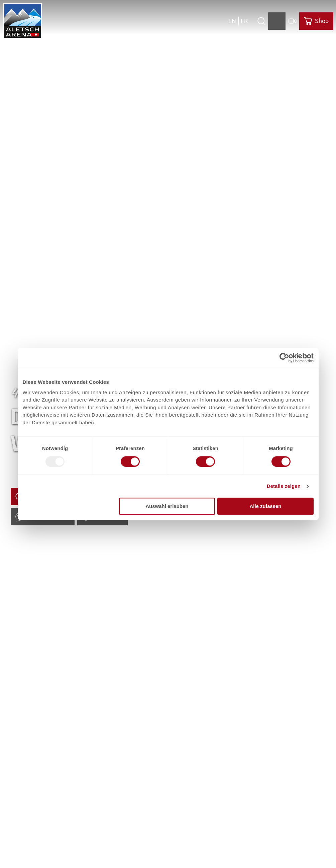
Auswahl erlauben (167, 506)
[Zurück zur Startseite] (23, 21)
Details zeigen (284, 486)
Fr (244, 21)
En (232, 21)
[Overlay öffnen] (261, 21)
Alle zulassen (265, 506)
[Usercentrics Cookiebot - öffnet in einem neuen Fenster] (284, 358)
